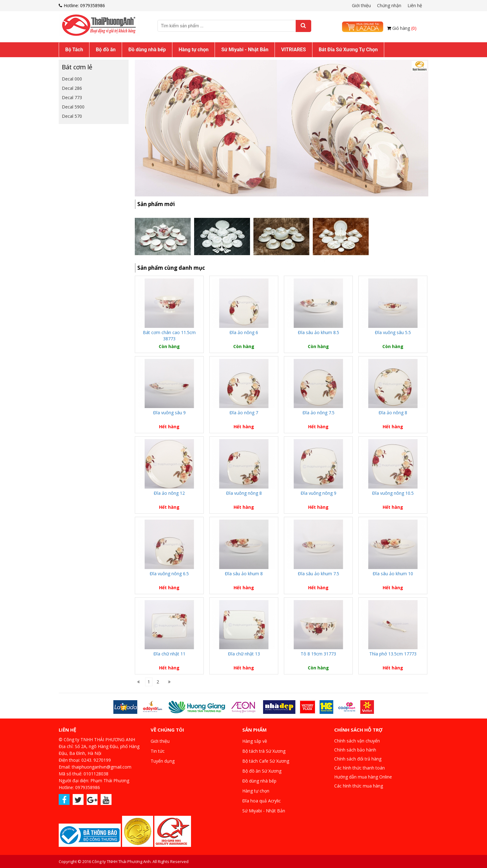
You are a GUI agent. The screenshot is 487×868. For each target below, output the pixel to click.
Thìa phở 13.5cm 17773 (393, 654)
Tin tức (158, 751)
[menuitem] (74, 50)
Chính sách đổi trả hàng (358, 759)
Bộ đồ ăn (106, 50)
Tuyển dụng (163, 761)
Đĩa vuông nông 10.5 (393, 493)
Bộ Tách (74, 50)
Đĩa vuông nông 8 (244, 493)
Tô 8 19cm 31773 (318, 654)
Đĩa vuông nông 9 (319, 493)
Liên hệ (415, 5)
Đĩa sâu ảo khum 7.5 (319, 574)
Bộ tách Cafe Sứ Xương (266, 761)
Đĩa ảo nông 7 (244, 413)
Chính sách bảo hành (355, 750)
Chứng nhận (389, 5)
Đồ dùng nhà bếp (147, 50)
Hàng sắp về (255, 741)
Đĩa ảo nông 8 (393, 413)
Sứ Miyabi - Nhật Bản (245, 50)
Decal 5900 (73, 107)
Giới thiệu (361, 5)
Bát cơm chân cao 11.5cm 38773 (169, 335)
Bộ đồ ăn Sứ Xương (262, 771)
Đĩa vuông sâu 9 (169, 413)
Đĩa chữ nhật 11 (169, 654)
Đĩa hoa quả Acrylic (262, 801)
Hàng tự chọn (193, 50)
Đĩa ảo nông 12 (169, 493)
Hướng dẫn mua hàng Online (363, 777)
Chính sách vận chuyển (357, 741)
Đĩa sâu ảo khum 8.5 (319, 332)
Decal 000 (72, 79)
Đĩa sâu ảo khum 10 (393, 574)
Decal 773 (72, 97)
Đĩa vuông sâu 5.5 (393, 332)
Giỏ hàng (404, 28)
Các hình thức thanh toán (360, 768)
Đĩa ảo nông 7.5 (319, 413)
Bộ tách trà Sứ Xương (264, 751)
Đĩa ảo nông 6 (244, 332)
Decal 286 (72, 88)
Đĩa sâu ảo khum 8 (244, 574)
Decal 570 (72, 116)
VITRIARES (294, 50)
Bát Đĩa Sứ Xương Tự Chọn (348, 50)
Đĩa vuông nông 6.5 (169, 574)
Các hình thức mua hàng (359, 786)
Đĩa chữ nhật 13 (244, 654)
